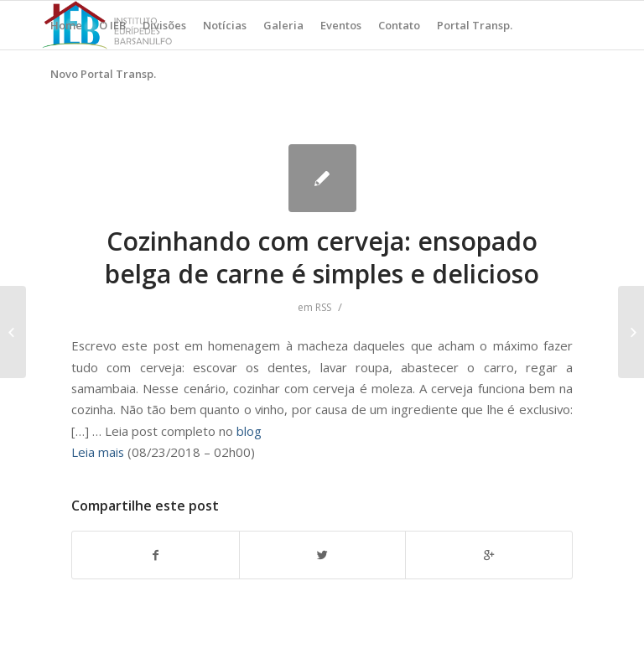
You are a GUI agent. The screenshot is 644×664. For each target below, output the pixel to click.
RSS (323, 307)
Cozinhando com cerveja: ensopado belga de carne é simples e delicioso (322, 257)
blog (249, 431)
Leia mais (98, 452)
